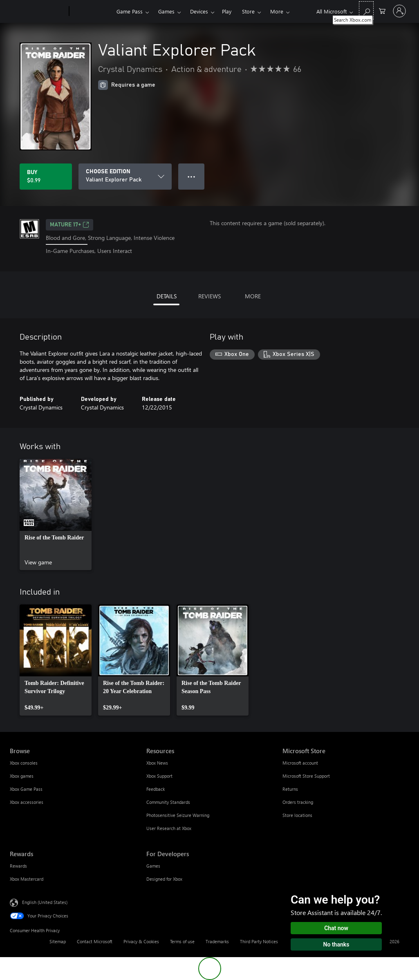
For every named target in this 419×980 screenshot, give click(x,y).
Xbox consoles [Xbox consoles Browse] (24, 763)
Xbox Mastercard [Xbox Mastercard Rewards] (27, 879)
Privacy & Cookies (141, 941)
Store (248, 11)
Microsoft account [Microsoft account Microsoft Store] (300, 763)
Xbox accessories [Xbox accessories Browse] (27, 802)
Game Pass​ (130, 11)
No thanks (336, 944)
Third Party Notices (259, 941)
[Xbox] (92, 11)
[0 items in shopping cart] (382, 10)
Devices (199, 11)
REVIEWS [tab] (209, 296)
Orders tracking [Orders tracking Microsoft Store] (298, 802)
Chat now (336, 928)
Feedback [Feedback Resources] (156, 789)
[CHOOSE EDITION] (125, 177)
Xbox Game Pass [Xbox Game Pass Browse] (26, 789)
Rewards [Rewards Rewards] (18, 866)
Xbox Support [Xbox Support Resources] (159, 776)
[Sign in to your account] (399, 11)
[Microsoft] (38, 11)
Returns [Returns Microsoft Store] (290, 789)
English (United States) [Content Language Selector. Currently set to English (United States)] (45, 902)
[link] (56, 515)
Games (166, 11)
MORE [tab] (253, 296)
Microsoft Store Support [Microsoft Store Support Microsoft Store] (306, 776)
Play (227, 11)
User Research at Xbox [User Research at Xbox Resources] (169, 828)
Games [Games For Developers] (153, 866)
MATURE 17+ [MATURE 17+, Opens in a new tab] (69, 225)
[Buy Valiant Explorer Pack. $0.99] (46, 177)
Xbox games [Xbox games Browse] (22, 776)
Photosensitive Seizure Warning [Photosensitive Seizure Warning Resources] (178, 815)
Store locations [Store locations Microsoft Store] (297, 815)
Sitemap (58, 941)
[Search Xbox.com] (366, 10)
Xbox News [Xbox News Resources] (157, 763)
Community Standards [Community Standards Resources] (168, 802)
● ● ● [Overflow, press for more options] (192, 176)
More (277, 11)
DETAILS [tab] (167, 296)
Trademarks (217, 941)
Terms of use (182, 941)
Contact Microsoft (95, 941)
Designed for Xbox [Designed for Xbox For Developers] (164, 879)
